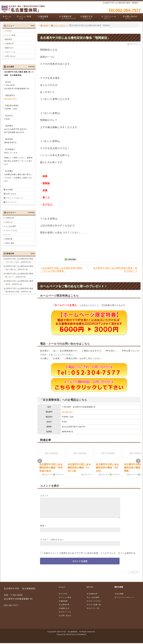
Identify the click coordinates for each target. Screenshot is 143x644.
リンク (8, 235)
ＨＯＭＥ (8, 31)
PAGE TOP (133, 576)
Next (138, 461)
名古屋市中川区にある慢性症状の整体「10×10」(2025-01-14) (18, 283)
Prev (40, 461)
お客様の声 (69, 17)
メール (43, 543)
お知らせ (9, 222)
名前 (42, 529)
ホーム (9, 17)
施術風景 (48, 17)
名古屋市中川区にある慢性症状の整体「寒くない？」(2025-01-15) (18, 275)
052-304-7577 (67, 412)
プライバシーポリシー (15, 198)
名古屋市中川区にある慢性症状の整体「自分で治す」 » (115, 269)
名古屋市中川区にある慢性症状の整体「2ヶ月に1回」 (79, 468)
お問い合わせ (132, 17)
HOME (44, 25)
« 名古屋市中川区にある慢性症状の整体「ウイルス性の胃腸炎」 (61, 269)
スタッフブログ (58, 25)
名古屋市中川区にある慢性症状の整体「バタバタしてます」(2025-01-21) (18, 260)
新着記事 (9, 239)
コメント (44, 496)
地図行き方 (90, 17)
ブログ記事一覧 (94, 608)
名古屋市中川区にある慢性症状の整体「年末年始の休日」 (51, 468)
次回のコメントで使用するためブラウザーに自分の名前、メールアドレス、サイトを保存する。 (91, 557)
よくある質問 (11, 226)
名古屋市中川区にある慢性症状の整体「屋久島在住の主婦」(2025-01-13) (18, 290)
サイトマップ (11, 202)
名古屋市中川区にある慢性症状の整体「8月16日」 (107, 468)
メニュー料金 (26, 17)
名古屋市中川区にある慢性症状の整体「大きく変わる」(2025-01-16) (18, 268)
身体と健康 (10, 243)
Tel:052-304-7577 (125, 10)
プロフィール (111, 17)
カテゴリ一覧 (93, 612)
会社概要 (9, 190)
